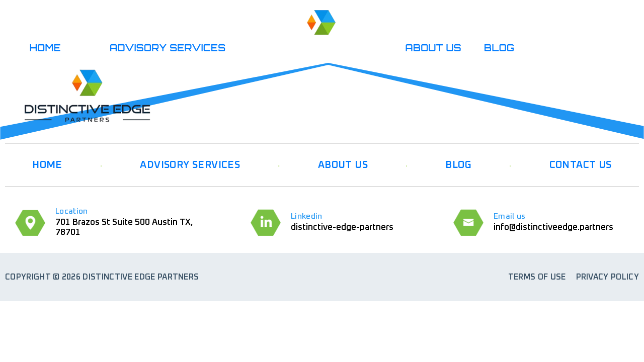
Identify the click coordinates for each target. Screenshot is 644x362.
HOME (45, 48)
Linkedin (307, 216)
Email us (510, 216)
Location (72, 211)
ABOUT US (434, 48)
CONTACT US (580, 165)
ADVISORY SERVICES (168, 48)
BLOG (499, 48)
